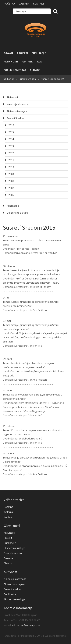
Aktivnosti (11, 62)
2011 (11, 160)
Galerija (24, 4)
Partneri (28, 62)
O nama (9, 53)
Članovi (35, 70)
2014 (11, 139)
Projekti (22, 53)
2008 (11, 181)
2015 (11, 132)
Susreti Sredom (16, 118)
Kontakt (39, 4)
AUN (40, 62)
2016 (11, 125)
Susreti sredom (13, 589)
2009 (11, 174)
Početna (9, 4)
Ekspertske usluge (17, 213)
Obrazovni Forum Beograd (36, 30)
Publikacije (39, 53)
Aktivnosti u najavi (17, 111)
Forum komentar (15, 70)
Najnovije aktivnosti (18, 104)
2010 (11, 167)
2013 (11, 146)
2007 (11, 188)
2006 (11, 195)
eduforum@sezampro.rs (26, 625)
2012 (11, 153)
